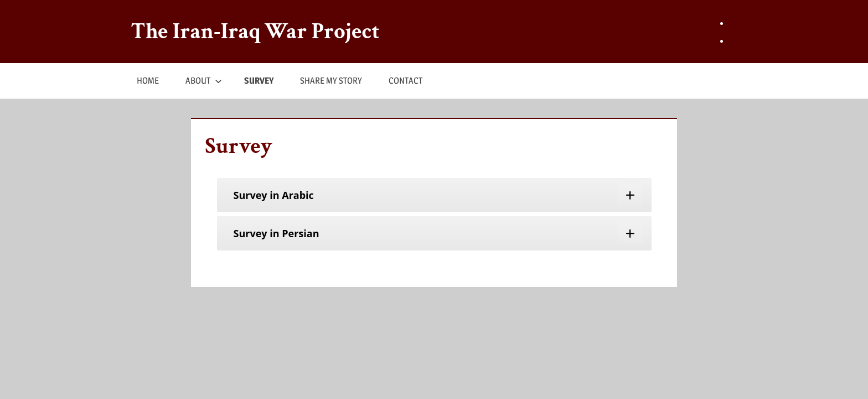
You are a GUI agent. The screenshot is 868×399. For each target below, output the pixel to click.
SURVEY (259, 81)
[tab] (434, 195)
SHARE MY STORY (331, 81)
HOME (148, 81)
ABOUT (204, 81)
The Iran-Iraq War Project (255, 32)
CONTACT (405, 81)
